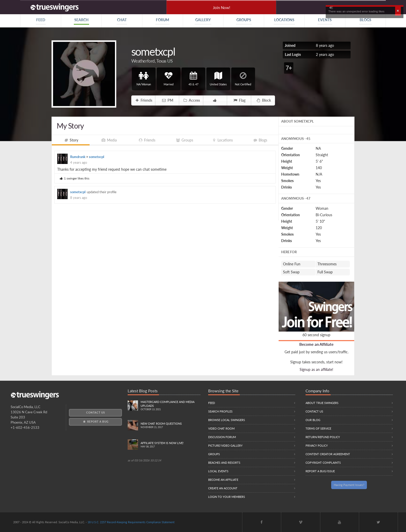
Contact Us (96, 413)
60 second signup (316, 335)
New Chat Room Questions (171, 426)
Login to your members (227, 497)
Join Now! (222, 8)
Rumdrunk (78, 157)
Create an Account (223, 488)
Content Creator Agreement (328, 454)
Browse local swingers (227, 420)
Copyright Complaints (323, 463)
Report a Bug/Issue (320, 471)
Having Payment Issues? (349, 485)
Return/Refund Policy (323, 437)
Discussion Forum (222, 437)
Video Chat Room (221, 428)
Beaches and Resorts (224, 463)
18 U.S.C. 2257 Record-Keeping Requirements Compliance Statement (131, 522)
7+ (289, 68)
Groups (214, 454)
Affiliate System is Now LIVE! (171, 445)
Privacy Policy (317, 445)
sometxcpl (96, 157)
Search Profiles (220, 411)
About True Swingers (322, 403)
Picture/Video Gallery (225, 445)
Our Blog (313, 420)
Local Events (218, 471)
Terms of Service (318, 428)
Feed (212, 403)
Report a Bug (95, 422)
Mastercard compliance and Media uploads (171, 406)
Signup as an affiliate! (316, 369)
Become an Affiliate (316, 344)
